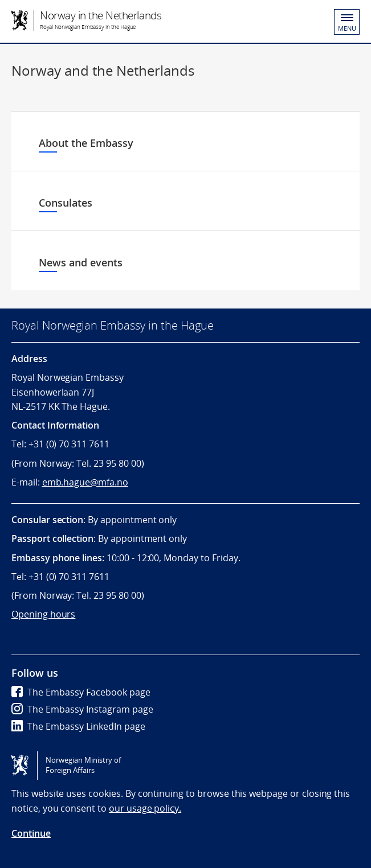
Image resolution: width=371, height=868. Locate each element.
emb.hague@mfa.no (85, 482)
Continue (31, 833)
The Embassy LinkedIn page (78, 726)
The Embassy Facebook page (81, 692)
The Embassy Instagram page (82, 709)
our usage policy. (145, 808)
